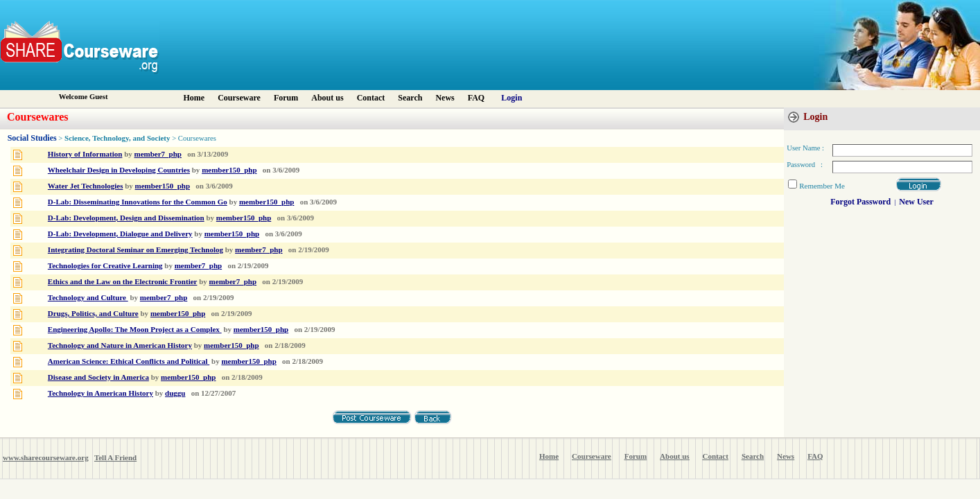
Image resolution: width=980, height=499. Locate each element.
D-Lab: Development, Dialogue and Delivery (120, 234)
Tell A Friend (115, 457)
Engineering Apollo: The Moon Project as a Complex (135, 329)
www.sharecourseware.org (46, 457)
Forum (286, 98)
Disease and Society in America (98, 377)
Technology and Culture (88, 297)
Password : (805, 165)
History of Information (85, 154)
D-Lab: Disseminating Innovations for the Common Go (138, 202)
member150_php (229, 170)
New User (916, 202)
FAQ (476, 98)
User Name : (805, 148)
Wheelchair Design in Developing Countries (119, 170)
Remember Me (822, 186)
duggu (175, 393)
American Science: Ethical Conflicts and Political (129, 361)
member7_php (158, 154)
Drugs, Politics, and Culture (93, 313)
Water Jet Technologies (86, 186)
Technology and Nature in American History (120, 345)
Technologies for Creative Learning (105, 265)
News (445, 98)
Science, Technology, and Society (117, 138)
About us (327, 98)
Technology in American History (100, 393)
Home (194, 98)
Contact (371, 98)
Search (410, 98)
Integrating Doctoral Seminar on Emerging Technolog (135, 249)
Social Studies (32, 138)
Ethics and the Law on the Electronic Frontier (123, 281)
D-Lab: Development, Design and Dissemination (126, 218)
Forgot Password (860, 202)
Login (511, 98)
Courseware (239, 98)
